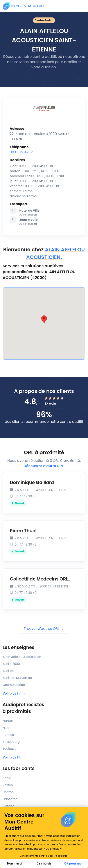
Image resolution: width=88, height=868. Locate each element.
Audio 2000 (11, 664)
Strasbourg (11, 742)
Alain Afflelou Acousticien (22, 657)
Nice (6, 728)
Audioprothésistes (44, 708)
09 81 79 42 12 (21, 152)
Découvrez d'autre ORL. (44, 466)
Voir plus (14, 693)
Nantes (8, 721)
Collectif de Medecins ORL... (41, 579)
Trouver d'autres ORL (44, 629)
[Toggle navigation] (81, 6)
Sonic (7, 778)
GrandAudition (14, 685)
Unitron (8, 792)
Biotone (8, 806)
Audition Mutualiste (17, 678)
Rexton (8, 785)
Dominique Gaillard (32, 483)
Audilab (9, 671)
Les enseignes (18, 647)
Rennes (8, 735)
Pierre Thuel (23, 531)
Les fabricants (19, 769)
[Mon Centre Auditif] (24, 6)
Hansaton (10, 799)
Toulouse (10, 749)
